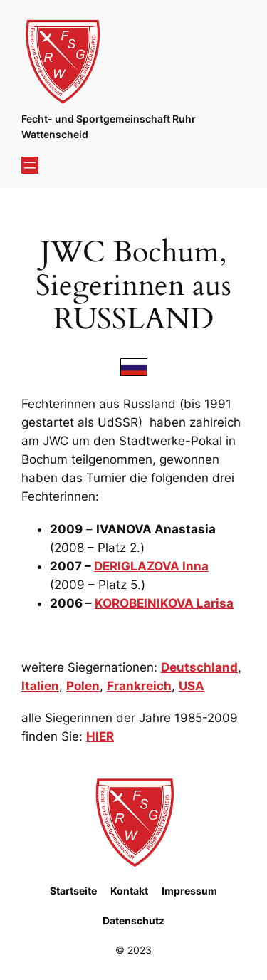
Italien (40, 686)
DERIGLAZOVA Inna (151, 566)
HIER (100, 736)
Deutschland (199, 667)
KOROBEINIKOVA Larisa (164, 603)
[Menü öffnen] (30, 165)
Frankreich (139, 686)
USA (192, 686)
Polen (83, 686)
